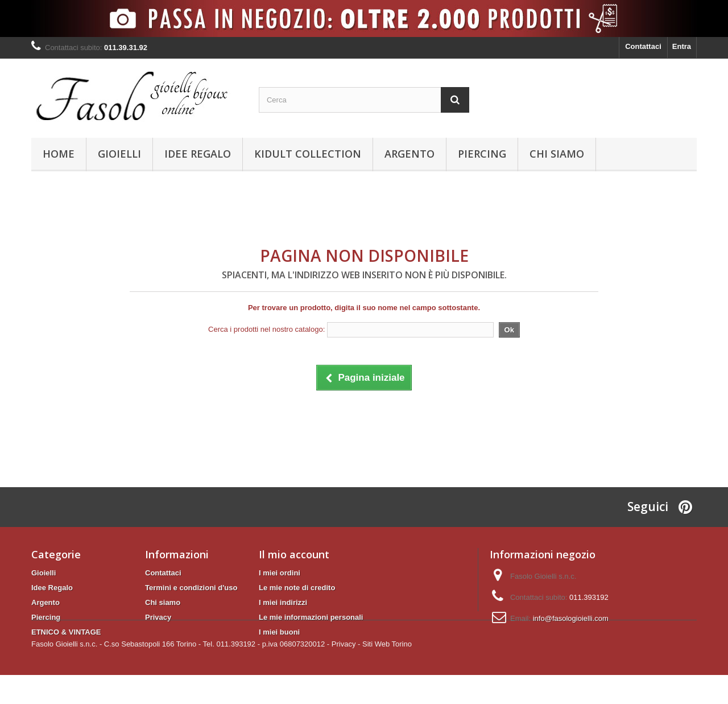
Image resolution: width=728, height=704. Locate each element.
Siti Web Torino (387, 673)
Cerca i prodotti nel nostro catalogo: (266, 329)
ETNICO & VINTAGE (66, 632)
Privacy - (346, 673)
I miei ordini (280, 573)
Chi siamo (557, 154)
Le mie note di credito (297, 588)
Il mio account (294, 554)
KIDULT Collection (308, 154)
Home (59, 154)
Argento (409, 154)
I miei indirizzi (283, 602)
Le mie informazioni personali (311, 617)
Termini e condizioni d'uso (191, 588)
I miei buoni (279, 632)
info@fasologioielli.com (571, 618)
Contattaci (643, 46)
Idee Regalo (198, 154)
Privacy (158, 617)
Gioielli (119, 154)
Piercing (482, 154)
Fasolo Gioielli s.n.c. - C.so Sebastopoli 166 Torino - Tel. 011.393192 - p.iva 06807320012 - (180, 673)
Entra (682, 46)
